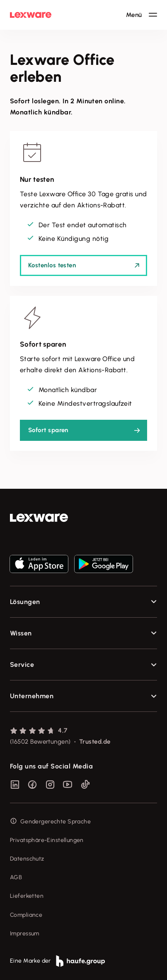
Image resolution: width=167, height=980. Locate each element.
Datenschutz (27, 859)
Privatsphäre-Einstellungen (47, 840)
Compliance (26, 915)
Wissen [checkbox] (21, 633)
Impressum (25, 934)
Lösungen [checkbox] (25, 602)
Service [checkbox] (22, 665)
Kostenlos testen (52, 265)
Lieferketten (27, 896)
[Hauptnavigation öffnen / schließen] (142, 15)
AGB (16, 877)
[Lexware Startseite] (31, 15)
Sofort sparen (48, 430)
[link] (83, 518)
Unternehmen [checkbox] (32, 696)
